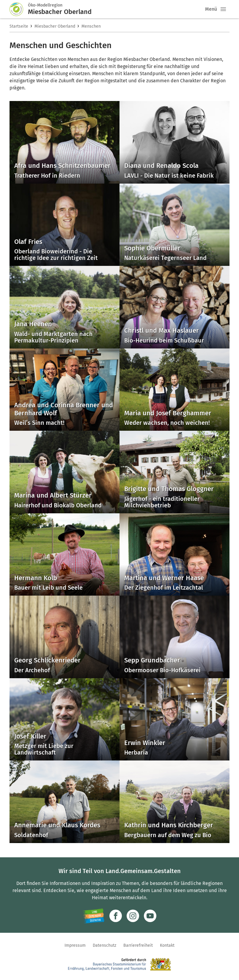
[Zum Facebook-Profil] (116, 916)
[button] (223, 9)
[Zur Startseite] (19, 9)
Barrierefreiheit (138, 945)
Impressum (75, 945)
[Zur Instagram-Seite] (133, 916)
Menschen (91, 26)
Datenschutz (104, 945)
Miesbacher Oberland (55, 26)
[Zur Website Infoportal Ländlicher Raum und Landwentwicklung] (93, 916)
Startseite (19, 26)
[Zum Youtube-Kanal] (150, 916)
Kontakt (167, 945)
